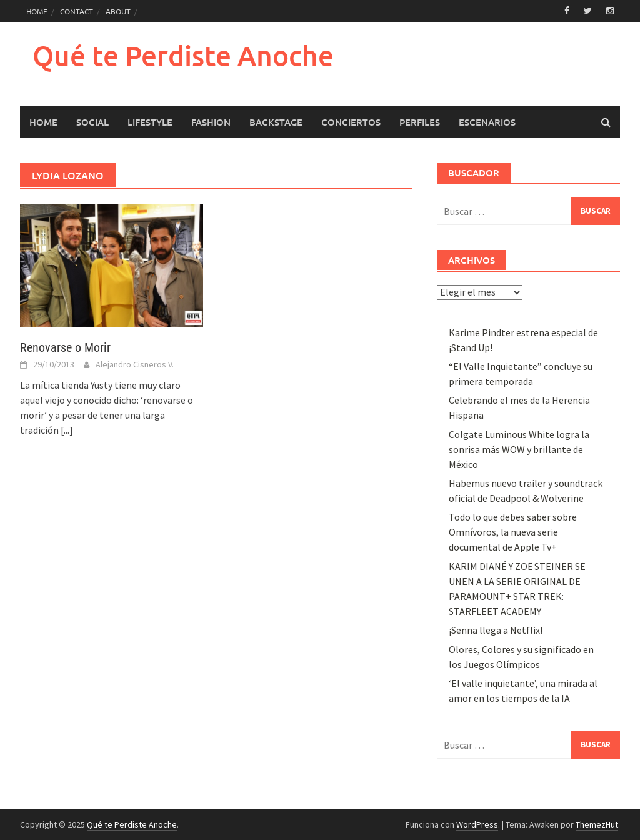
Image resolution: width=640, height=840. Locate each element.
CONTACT (77, 11)
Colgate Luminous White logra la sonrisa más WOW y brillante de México (519, 449)
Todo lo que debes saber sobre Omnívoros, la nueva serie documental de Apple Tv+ (513, 532)
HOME (37, 11)
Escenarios (487, 122)
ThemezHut (597, 824)
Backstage (276, 122)
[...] (67, 430)
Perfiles (420, 122)
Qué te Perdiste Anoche (183, 55)
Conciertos (351, 122)
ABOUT (118, 11)
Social (92, 122)
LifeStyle (150, 122)
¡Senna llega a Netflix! (496, 630)
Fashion (211, 122)
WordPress (477, 824)
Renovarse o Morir (65, 347)
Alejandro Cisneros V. (135, 364)
